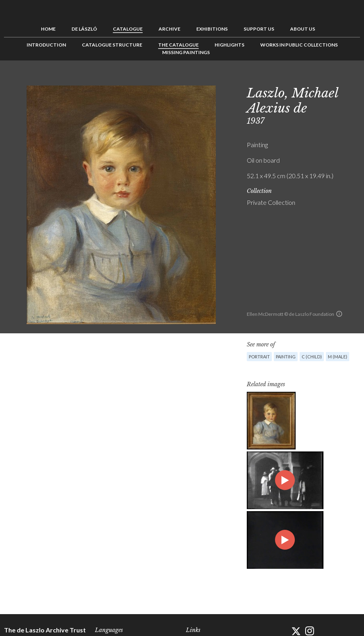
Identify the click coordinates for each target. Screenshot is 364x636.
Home (48, 29)
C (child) (312, 357)
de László (84, 29)
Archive (169, 29)
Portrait (259, 357)
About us (303, 29)
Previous (329, 78)
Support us (259, 29)
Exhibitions (212, 29)
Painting (286, 357)
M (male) (338, 357)
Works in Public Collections (299, 45)
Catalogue (128, 29)
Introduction (46, 45)
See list (342, 78)
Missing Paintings (186, 52)
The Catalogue (178, 45)
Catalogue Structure (112, 45)
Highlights (229, 45)
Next (354, 78)
